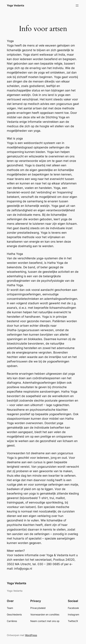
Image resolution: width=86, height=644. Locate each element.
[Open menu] (77, 6)
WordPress (31, 635)
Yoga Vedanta (16, 5)
